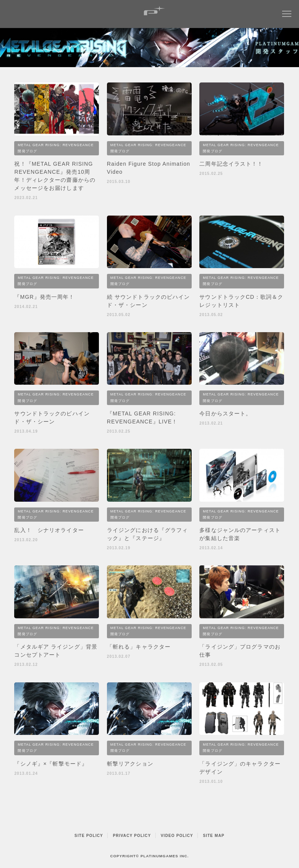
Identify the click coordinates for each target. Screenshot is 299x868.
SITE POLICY (89, 836)
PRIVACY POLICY (132, 836)
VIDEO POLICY (177, 836)
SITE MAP (214, 836)
